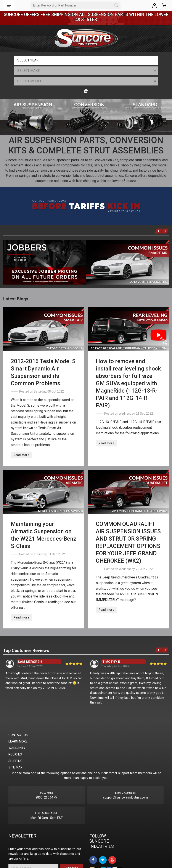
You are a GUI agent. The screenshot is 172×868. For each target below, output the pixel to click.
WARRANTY (17, 748)
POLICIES (15, 754)
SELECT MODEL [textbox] (30, 81)
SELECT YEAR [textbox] (28, 60)
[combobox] (86, 60)
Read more (21, 455)
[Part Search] (71, 5)
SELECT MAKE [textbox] (28, 71)
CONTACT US (18, 735)
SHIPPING (15, 761)
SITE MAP (15, 767)
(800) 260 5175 (47, 797)
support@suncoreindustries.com (125, 797)
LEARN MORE (18, 741)
